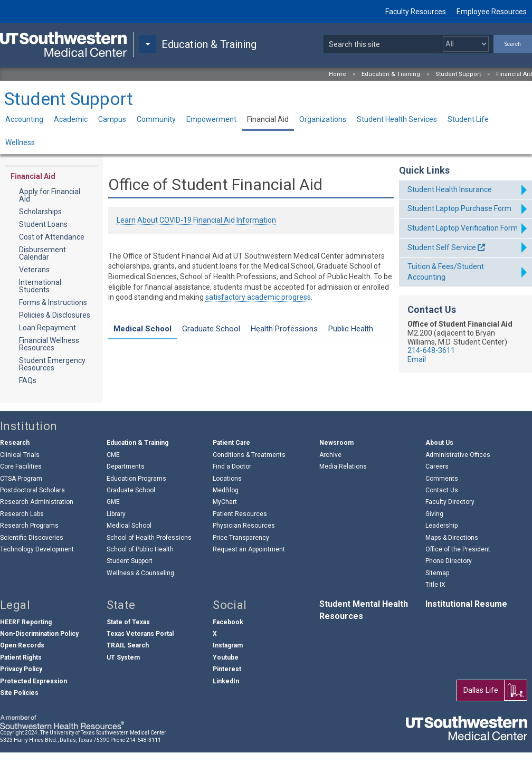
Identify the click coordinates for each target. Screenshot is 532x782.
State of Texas (128, 652)
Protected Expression (34, 711)
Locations (227, 508)
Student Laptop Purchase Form (459, 208)
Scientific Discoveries (32, 567)
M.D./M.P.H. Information (170, 384)
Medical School (129, 555)
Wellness (20, 142)
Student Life (468, 119)
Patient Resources (240, 543)
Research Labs (22, 543)
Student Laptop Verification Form (463, 228)
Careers (437, 496)
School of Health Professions (149, 567)
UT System (123, 687)
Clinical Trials (20, 484)
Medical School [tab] (142, 329)
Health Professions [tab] (284, 329)
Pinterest (227, 699)
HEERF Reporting (26, 652)
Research (15, 473)
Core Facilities (21, 496)
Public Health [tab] (351, 329)
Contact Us (442, 520)
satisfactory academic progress (258, 297)
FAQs (28, 380)
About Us (439, 473)
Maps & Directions (452, 567)
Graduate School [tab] (211, 329)
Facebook (228, 652)
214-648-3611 (431, 350)
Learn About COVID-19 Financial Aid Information (196, 220)
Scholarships (40, 212)
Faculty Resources (416, 12)
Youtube (226, 687)
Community (156, 119)
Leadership (441, 555)
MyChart (225, 532)
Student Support (458, 74)
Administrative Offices (458, 484)
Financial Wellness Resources (49, 344)
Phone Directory (449, 591)
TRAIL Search (128, 675)
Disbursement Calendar (42, 253)
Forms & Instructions (53, 302)
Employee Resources (492, 12)
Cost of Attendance (52, 237)
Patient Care (231, 473)
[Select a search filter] (466, 44)
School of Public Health (140, 579)
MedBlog (226, 520)
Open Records (22, 675)
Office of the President (458, 579)
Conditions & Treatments (249, 484)
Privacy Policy (21, 699)
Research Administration (37, 532)
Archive (330, 484)
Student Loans (43, 224)
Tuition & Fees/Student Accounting (446, 272)
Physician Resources (244, 555)
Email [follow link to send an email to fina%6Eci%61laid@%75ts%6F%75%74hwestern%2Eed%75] (417, 359)
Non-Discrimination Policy (39, 663)
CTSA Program (21, 508)
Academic (71, 119)
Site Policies (19, 722)
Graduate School (131, 520)
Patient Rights (21, 687)
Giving (434, 543)
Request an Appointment (249, 579)
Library (116, 543)
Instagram (228, 675)
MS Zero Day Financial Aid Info (182, 363)
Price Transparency (241, 567)
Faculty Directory (450, 532)
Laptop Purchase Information (180, 352)
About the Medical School (174, 394)
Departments (126, 496)
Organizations (323, 119)
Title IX (435, 614)
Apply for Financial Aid (50, 195)
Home (338, 74)
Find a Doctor (232, 496)
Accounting (24, 119)
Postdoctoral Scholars (32, 520)
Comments (442, 508)
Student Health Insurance (450, 189)
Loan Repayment (47, 328)
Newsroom (336, 473)
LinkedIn (226, 711)
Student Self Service (442, 247)
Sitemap (437, 603)
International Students (40, 286)
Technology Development (37, 579)
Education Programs (136, 508)
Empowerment (211, 119)
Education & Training (391, 74)
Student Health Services (397, 119)
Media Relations (343, 496)
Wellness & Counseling (140, 603)
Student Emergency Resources (52, 364)
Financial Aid (514, 74)
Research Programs (29, 555)
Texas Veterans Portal (140, 663)
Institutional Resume (466, 634)
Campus (112, 119)
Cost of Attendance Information (185, 373)
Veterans (34, 270)
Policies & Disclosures (55, 315)
